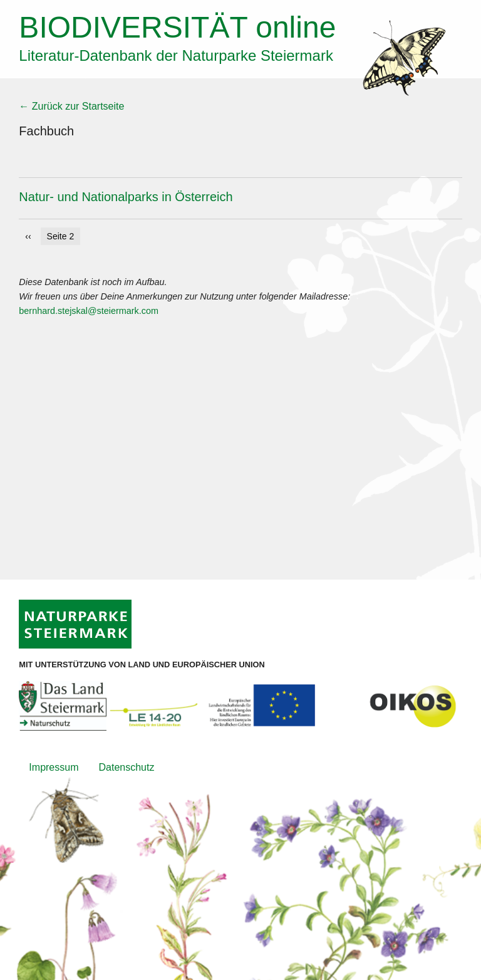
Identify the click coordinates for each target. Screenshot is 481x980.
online (177, 27)
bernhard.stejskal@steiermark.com (89, 311)
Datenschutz (126, 767)
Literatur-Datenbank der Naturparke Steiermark (176, 55)
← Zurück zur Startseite (71, 106)
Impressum (54, 767)
